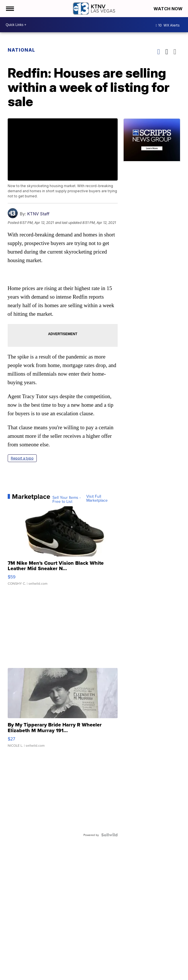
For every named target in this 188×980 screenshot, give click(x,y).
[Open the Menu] (10, 9)
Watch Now (169, 9)
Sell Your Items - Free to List (67, 499)
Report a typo (22, 458)
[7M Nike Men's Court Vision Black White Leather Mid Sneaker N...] (63, 549)
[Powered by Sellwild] (109, 835)
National (21, 50)
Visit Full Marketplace (97, 498)
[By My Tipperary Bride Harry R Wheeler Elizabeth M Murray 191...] (63, 710)
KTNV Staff (38, 214)
